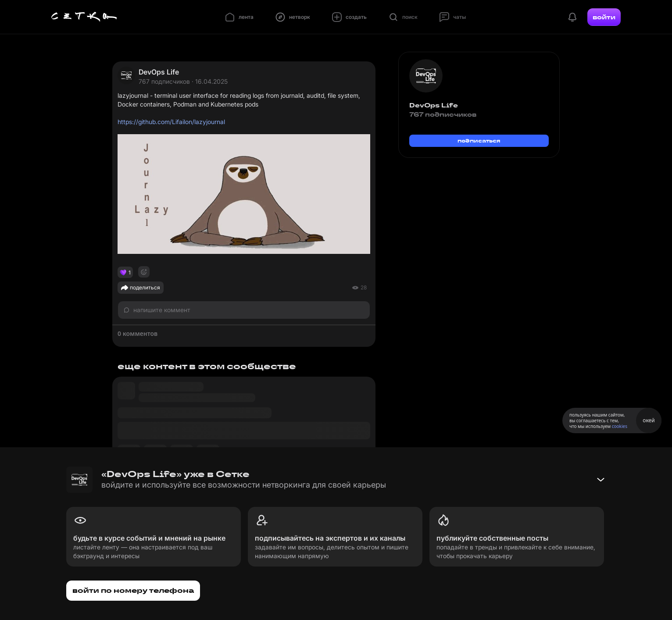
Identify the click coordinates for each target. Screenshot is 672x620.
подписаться (479, 141)
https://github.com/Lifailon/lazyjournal (171, 122)
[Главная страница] (84, 17)
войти (604, 17)
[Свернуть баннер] (601, 480)
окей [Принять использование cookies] (649, 420)
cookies (620, 426)
